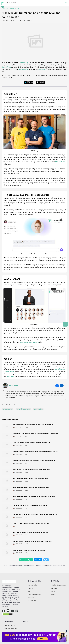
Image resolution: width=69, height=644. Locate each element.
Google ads (31, 597)
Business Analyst (33, 585)
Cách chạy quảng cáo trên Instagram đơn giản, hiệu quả (30, 505)
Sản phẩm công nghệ (23, 409)
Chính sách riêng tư (10, 625)
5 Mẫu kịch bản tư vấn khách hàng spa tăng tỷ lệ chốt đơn (31, 523)
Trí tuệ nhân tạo (8, 409)
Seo (29, 591)
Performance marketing (34, 594)
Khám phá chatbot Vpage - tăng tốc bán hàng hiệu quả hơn (31, 443)
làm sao (42, 69)
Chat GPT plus (60, 162)
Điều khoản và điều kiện (11, 628)
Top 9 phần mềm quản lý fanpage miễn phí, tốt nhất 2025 (31, 487)
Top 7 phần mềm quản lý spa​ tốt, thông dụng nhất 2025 (30, 478)
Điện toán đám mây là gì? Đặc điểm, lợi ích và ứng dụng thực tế (33, 425)
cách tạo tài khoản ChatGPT (29, 342)
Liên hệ (53, 594)
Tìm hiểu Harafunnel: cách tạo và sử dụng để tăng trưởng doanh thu (34, 461)
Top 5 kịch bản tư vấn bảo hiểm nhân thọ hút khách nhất (30, 532)
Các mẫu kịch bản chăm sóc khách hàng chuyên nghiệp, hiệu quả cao (35, 514)
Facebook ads (32, 600)
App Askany (54, 588)
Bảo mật (53, 591)
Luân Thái (13, 386)
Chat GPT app (6, 67)
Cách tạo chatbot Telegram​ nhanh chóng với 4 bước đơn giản (32, 541)
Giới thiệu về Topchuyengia (58, 585)
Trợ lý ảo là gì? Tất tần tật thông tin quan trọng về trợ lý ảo (31, 470)
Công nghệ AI (38, 409)
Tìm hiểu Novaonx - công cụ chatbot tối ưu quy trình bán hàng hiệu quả (35, 452)
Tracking (30, 588)
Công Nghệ (11, 376)
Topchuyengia (23, 69)
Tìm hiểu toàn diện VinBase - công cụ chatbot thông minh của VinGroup (36, 434)
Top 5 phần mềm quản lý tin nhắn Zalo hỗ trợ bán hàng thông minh (34, 496)
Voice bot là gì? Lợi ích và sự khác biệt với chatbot (29, 550)
